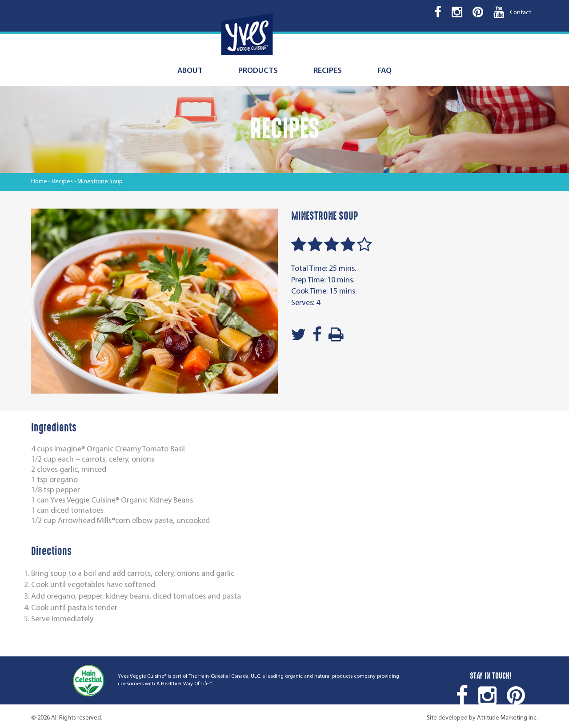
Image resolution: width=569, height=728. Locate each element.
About (190, 71)
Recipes (328, 71)
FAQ (385, 71)
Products (258, 71)
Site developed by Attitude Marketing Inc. (482, 718)
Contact (521, 13)
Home (39, 182)
